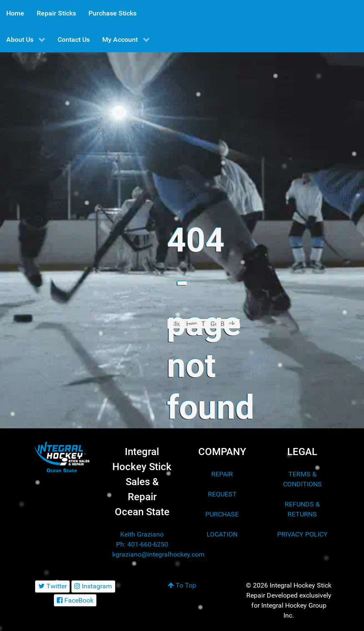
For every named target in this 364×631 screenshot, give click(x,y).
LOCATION (222, 534)
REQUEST (222, 494)
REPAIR (222, 474)
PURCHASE (222, 514)
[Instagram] (93, 586)
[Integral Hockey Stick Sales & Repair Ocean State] (62, 457)
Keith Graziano (142, 534)
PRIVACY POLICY (302, 534)
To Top (182, 585)
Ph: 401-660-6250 (142, 544)
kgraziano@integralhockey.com (158, 554)
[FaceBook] (75, 600)
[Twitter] (52, 586)
